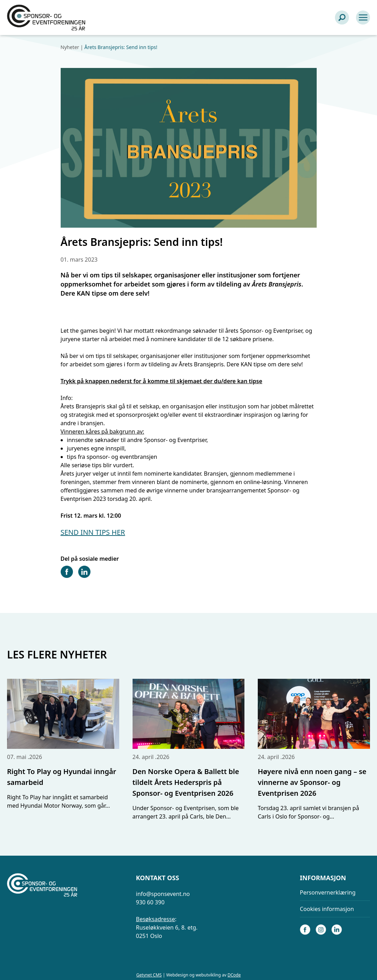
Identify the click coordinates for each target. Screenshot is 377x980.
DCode (234, 975)
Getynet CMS (149, 975)
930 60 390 (150, 902)
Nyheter (70, 47)
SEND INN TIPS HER (93, 532)
